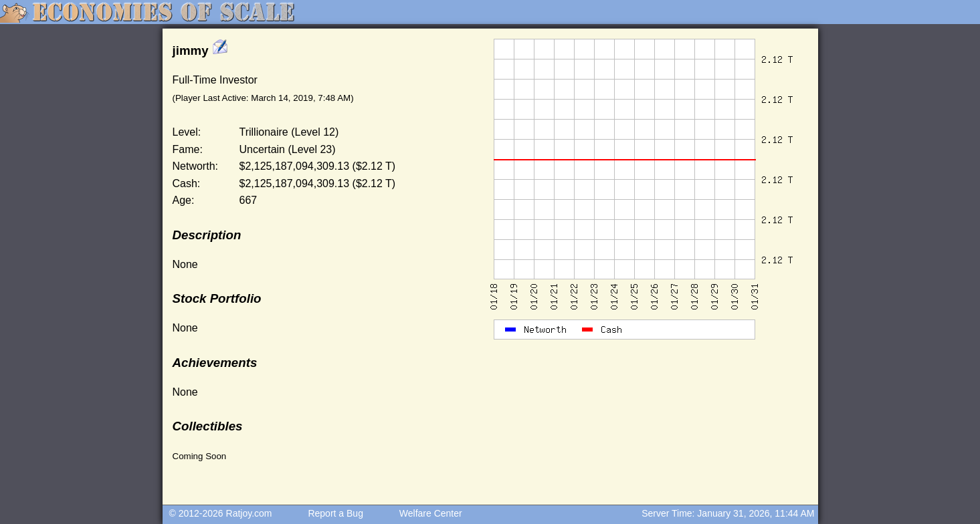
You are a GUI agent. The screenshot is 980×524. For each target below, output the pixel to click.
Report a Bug (335, 513)
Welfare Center (431, 513)
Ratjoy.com (249, 513)
